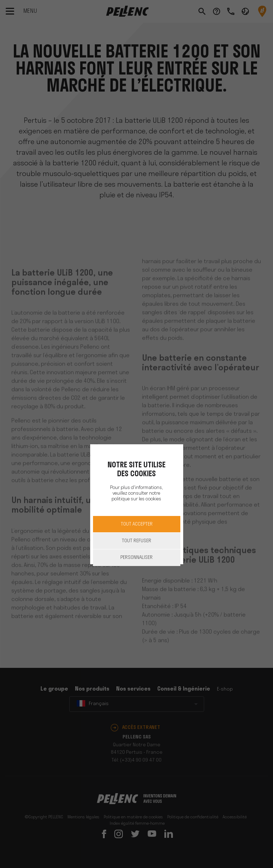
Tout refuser (136, 541)
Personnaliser (136, 558)
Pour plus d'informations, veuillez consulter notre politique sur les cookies (136, 493)
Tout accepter (137, 524)
